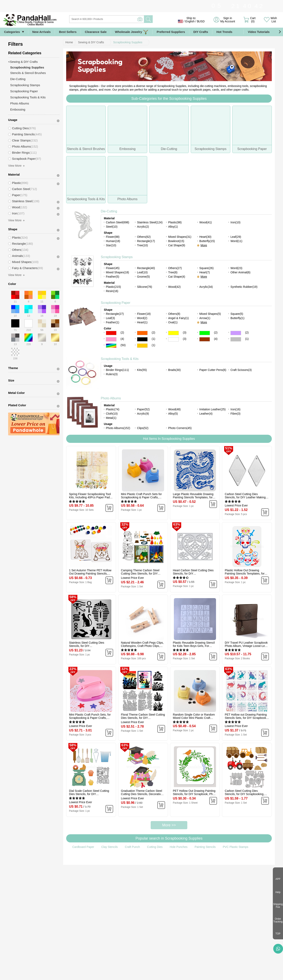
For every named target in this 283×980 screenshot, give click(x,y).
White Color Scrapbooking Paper (173, 339)
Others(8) (174, 314)
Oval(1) (173, 322)
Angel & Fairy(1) (178, 318)
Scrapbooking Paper (116, 303)
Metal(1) (111, 418)
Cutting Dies (155, 847)
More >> (169, 825)
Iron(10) (235, 222)
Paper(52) (143, 409)
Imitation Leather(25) (212, 409)
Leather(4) (206, 414)
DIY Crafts (201, 32)
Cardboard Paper (83, 847)
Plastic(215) (113, 287)
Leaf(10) (142, 272)
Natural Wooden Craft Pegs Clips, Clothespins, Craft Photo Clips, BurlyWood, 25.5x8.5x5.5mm (142, 644)
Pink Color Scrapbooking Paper (111, 339)
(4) (122, 339)
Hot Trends (228, 32)
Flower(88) (113, 237)
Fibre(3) (235, 414)
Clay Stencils (109, 847)
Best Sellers (68, 32)
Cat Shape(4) (177, 277)
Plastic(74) (113, 409)
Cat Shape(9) (177, 245)
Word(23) (236, 268)
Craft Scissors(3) (241, 370)
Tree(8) (173, 272)
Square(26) (206, 268)
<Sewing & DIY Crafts (23, 62)
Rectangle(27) (115, 314)
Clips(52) (143, 428)
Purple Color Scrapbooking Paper (236, 333)
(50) (123, 345)
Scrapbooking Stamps (117, 257)
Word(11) (236, 241)
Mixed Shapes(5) (210, 314)
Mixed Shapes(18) (117, 272)
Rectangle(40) (146, 268)
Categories (12, 32)
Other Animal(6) (240, 272)
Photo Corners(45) (180, 428)
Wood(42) (174, 287)
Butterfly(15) (207, 241)
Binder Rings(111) (117, 370)
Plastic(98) (175, 222)
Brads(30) (174, 370)
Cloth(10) (112, 414)
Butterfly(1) (237, 318)
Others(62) (144, 237)
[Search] (123, 19)
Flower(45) (113, 268)
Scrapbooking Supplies (128, 42)
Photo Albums (111, 398)
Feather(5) (112, 277)
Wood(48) (174, 409)
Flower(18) (144, 314)
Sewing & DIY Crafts (91, 42)
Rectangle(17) (146, 241)
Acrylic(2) (143, 227)
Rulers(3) (112, 374)
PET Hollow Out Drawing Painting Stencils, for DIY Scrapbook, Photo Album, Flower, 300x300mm (195, 792)
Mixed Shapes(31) (180, 237)
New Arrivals (42, 32)
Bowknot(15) (176, 241)
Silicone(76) (145, 287)
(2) (122, 332)
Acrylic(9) (143, 414)
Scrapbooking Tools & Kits (120, 359)
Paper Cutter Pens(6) (213, 370)
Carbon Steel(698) (117, 222)
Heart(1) (142, 322)
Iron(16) (235, 409)
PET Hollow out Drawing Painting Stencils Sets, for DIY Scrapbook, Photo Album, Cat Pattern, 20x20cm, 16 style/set (246, 716)
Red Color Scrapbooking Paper (111, 333)
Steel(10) (112, 227)
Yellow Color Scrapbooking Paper (173, 333)
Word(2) (142, 318)
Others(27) (175, 268)
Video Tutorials (259, 32)
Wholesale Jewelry (132, 32)
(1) (153, 339)
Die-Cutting (109, 211)
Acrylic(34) (206, 287)
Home (69, 42)
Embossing (18, 109)
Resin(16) (112, 291)
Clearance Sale (96, 32)
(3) (185, 332)
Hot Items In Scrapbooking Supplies (169, 439)
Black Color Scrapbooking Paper (142, 339)
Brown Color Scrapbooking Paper (205, 339)
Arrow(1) (205, 318)
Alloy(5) (173, 414)
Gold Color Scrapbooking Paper (142, 346)
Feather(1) (112, 322)
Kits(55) (142, 370)
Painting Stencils (205, 847)
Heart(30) (205, 237)
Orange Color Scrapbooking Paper (142, 333)
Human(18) (113, 241)
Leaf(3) (110, 318)
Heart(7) (205, 272)
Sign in (228, 20)
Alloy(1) (173, 227)
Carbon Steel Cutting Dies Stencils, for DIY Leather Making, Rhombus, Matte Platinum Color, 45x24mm (246, 496)
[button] (280, 32)
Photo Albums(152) (118, 428)
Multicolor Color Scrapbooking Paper (111, 346)
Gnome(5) (143, 277)
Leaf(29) (236, 237)
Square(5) (237, 314)
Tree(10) (142, 245)
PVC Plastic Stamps (235, 847)
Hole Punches (179, 847)
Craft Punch (132, 847)
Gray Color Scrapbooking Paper (236, 339)
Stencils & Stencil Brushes (28, 73)
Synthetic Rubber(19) (244, 287)
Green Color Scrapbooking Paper (205, 333)
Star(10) (111, 245)
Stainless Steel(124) (150, 222)
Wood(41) (206, 222)
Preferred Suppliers (171, 32)
